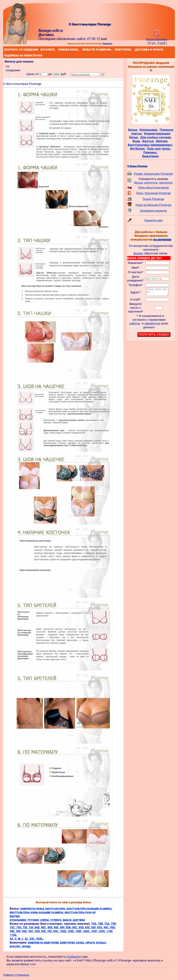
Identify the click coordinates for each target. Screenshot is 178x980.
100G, (87, 931)
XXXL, (40, 939)
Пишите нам (153, 220)
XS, (12, 939)
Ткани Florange (153, 199)
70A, (95, 924)
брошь (26, 946)
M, (20, 939)
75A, (108, 924)
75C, (13, 927)
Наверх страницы (16, 975)
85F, (94, 927)
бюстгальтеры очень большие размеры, (37, 912)
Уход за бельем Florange (153, 205)
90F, (19, 931)
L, (23, 939)
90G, (25, 931)
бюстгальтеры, (56, 909)
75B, (114, 924)
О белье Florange (137, 166)
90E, (13, 931)
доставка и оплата (136, 49)
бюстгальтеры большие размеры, (90, 909)
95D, (38, 931)
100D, (64, 931)
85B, (69, 927)
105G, (102, 931)
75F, (32, 927)
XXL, (33, 939)
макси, (68, 920)
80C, (44, 927)
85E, (88, 927)
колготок (151, 183)
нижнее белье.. (59, 49)
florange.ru (107, 43)
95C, (32, 931)
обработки (152, 325)
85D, (82, 927)
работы (135, 325)
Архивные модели (153, 211)
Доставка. (46, 35)
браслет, (16, 946)
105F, (95, 931)
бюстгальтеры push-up (80, 912)
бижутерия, (68, 942)
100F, (79, 931)
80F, (63, 927)
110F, (110, 931)
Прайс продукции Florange (153, 174)
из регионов (162, 239)
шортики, (79, 920)
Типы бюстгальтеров (153, 188)
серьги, (91, 942)
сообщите (74, 957)
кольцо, (101, 942)
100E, (71, 931)
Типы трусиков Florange (153, 193)
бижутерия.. (115, 49)
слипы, (45, 920)
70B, (101, 924)
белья (138, 183)
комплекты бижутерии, (44, 942)
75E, (26, 927)
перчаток (166, 183)
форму (138, 253)
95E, (44, 931)
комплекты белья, (33, 909)
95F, (50, 931)
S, (16, 939)
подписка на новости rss (5, 55)
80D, (51, 927)
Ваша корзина (157, 37)
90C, (107, 927)
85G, (100, 927)
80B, (38, 927)
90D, (113, 927)
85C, (75, 927)
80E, (57, 927)
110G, (13, 935)
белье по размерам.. (83, 49)
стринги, (57, 920)
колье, (81, 942)
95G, (56, 931)
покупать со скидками (5, 49)
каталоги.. (41, 49)
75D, (19, 927)
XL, (27, 939)
